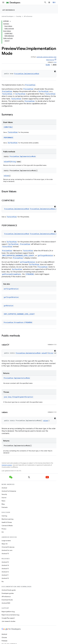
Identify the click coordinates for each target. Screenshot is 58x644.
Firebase (4, 641)
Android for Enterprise (9, 491)
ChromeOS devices (8, 547)
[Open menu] (3, 2)
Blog (3, 504)
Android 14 (5, 565)
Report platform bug (8, 612)
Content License (7, 465)
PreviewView (30, 85)
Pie (3, 582)
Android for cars (7, 550)
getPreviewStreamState (11, 274)
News (3, 501)
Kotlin (48, 65)
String (13, 162)
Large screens (6, 541)
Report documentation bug (10, 615)
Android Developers (8, 16)
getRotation (9, 306)
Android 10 (5, 578)
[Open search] (45, 2)
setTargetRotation (28, 262)
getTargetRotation (45, 256)
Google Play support (8, 618)
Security (4, 494)
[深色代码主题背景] (55, 71)
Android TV (5, 554)
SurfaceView (43, 91)
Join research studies (8, 621)
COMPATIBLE (8, 127)
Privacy (4, 529)
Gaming (4, 516)
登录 (54, 2)
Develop (19, 16)
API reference (9, 10)
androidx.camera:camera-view (47, 57)
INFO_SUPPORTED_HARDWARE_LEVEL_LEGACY (18, 256)
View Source (50, 60)
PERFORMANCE (8, 138)
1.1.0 (55, 62)
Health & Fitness (7, 522)
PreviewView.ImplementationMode (27, 74)
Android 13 (5, 569)
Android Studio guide (9, 590)
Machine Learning (7, 519)
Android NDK (6, 603)
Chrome (4, 638)
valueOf (7, 162)
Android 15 (5, 562)
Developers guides (8, 593)
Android (4, 488)
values (6, 176)
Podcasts (5, 507)
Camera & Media (7, 526)
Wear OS (5, 544)
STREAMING (30, 274)
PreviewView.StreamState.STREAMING (18, 322)
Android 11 (5, 575)
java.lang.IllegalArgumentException (18, 397)
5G (3, 532)
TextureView (7, 94)
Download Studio (7, 600)
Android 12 (5, 572)
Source (4, 498)
